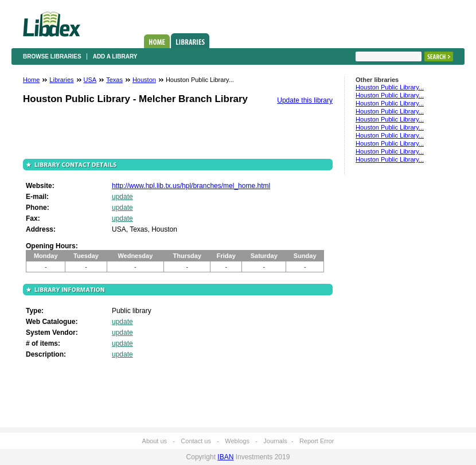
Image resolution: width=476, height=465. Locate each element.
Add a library (115, 56)
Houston (144, 80)
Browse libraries (52, 56)
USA (90, 80)
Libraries (190, 41)
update (122, 197)
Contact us (196, 441)
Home (157, 41)
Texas (114, 80)
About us (155, 441)
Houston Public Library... (390, 87)
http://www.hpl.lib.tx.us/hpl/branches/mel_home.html (191, 186)
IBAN (225, 457)
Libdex (52, 24)
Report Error (317, 441)
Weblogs (237, 441)
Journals (275, 441)
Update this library (305, 100)
